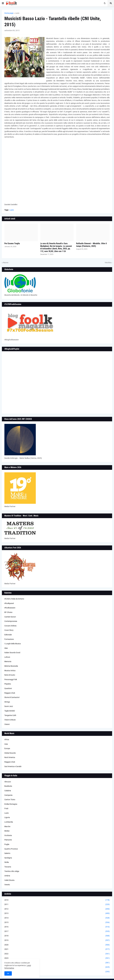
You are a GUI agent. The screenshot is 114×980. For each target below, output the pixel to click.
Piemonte (8, 840)
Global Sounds (10, 753)
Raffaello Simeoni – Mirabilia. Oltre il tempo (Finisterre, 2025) (91, 245)
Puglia (7, 844)
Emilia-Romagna (11, 804)
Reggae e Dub (10, 693)
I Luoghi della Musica (13, 644)
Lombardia (9, 822)
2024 (57, 963)
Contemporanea (11, 621)
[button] (3, 3)
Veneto (7, 885)
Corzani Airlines (10, 626)
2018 (57, 936)
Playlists (8, 684)
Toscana (8, 867)
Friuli (6, 808)
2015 (57, 922)
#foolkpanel (9, 603)
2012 (57, 909)
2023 (57, 958)
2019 (57, 940)
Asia (6, 744)
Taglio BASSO (10, 711)
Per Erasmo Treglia (12, 243)
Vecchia (108, 263)
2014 (57, 918)
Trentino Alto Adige (12, 871)
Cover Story (9, 630)
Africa (7, 739)
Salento (7, 853)
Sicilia (7, 862)
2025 (57, 967)
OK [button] (8, 973)
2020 (57, 945)
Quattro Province (11, 849)
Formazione (9, 639)
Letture (7, 657)
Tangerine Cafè (10, 715)
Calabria (8, 791)
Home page (9, 13)
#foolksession (10, 608)
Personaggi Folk (11, 679)
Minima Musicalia (11, 666)
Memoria (8, 661)
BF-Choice (8, 612)
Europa (7, 748)
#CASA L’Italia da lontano (14, 599)
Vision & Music (10, 720)
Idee (6, 648)
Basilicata (8, 786)
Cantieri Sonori (10, 617)
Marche (7, 826)
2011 (57, 904)
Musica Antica (10, 671)
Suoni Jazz (9, 706)
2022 (57, 954)
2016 (57, 927)
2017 (57, 931)
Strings (7, 702)
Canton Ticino (10, 800)
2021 (57, 949)
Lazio (17, 13)
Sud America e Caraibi (13, 766)
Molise (7, 831)
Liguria (7, 817)
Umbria (7, 876)
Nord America (10, 757)
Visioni (7, 724)
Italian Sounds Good (12, 653)
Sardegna (8, 858)
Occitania (8, 835)
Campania (8, 795)
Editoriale (8, 635)
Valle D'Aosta (9, 880)
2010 (57, 900)
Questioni (8, 688)
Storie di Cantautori (12, 697)
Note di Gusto (10, 675)
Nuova (6, 263)
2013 (57, 913)
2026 (57, 972)
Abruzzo (8, 782)
